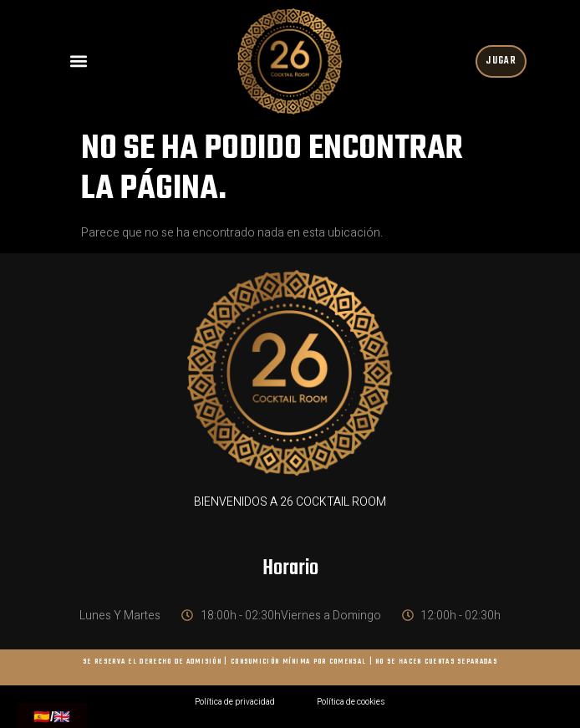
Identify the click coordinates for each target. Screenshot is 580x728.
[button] (79, 61)
